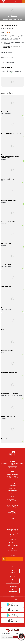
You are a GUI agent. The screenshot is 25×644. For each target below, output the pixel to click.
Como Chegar (12, 468)
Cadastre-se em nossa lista (13, 559)
